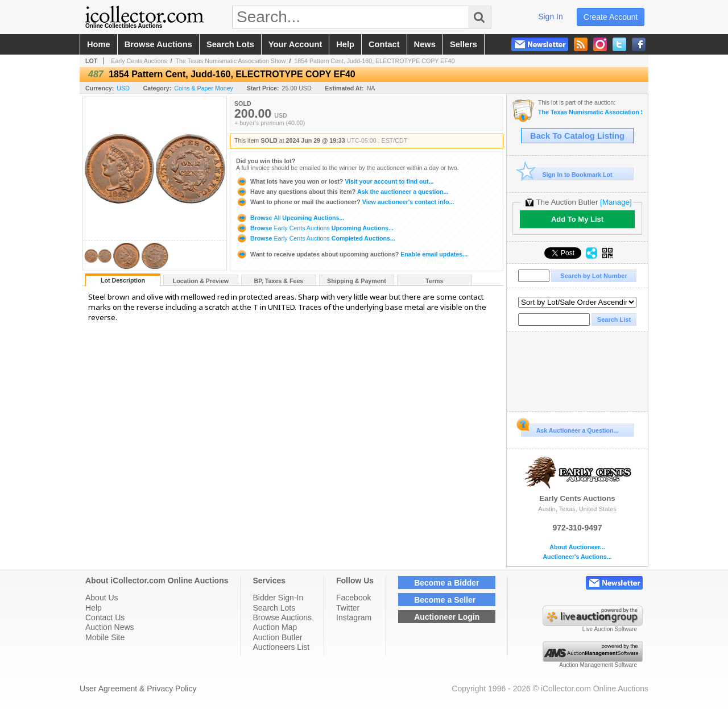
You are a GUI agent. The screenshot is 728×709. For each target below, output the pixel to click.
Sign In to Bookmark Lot (567, 174)
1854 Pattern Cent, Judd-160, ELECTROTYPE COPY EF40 (374, 61)
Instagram (354, 617)
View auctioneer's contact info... (345, 202)
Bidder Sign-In (278, 598)
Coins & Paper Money (204, 88)
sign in (551, 16)
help (345, 44)
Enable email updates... (352, 254)
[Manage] (616, 202)
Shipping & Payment (357, 281)
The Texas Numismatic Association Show (230, 61)
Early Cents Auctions (139, 61)
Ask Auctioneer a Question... (570, 429)
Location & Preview (201, 281)
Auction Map (275, 627)
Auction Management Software (598, 665)
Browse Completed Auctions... (316, 238)
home (99, 44)
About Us (102, 598)
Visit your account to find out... (335, 181)
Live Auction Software (610, 629)
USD (123, 88)
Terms (434, 281)
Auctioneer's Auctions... (577, 557)
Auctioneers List (282, 647)
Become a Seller (445, 600)
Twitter (348, 608)
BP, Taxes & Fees (279, 281)
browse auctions (158, 44)
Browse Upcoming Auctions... (290, 218)
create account (611, 17)
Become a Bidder (446, 583)
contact (384, 44)
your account (295, 44)
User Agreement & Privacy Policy (138, 689)
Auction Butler (278, 637)
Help (94, 608)
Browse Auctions (283, 617)
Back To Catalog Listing (577, 136)
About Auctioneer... (577, 547)
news (425, 44)
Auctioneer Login (447, 617)
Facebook (353, 598)
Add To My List (577, 219)
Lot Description (123, 280)
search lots (230, 44)
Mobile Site (105, 637)
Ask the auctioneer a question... (342, 192)
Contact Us (105, 617)
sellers (464, 44)
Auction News (110, 627)
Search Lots (274, 608)
